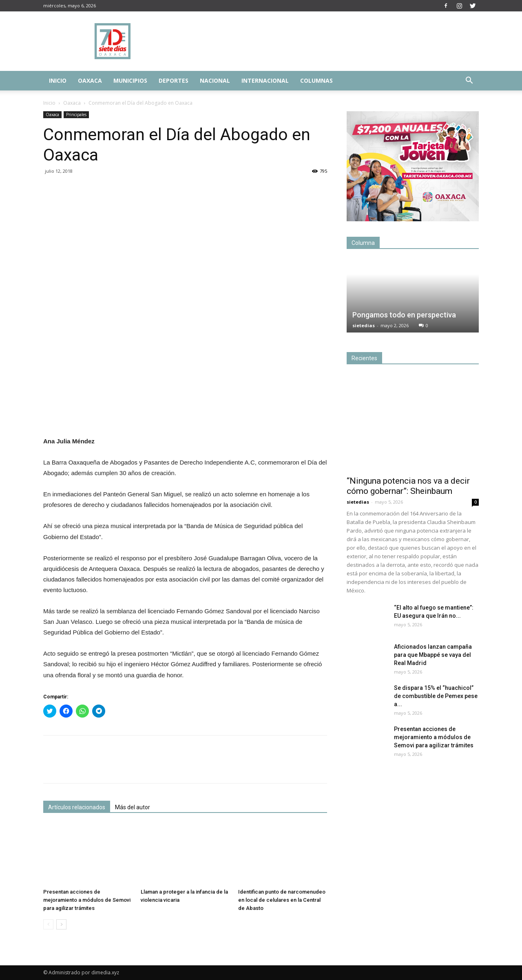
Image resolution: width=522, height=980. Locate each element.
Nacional (215, 80)
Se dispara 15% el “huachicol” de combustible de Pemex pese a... (436, 696)
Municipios (130, 80)
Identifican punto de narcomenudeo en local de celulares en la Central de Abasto (282, 900)
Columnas (316, 80)
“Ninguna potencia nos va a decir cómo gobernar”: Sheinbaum (408, 486)
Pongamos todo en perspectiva (404, 315)
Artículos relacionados (77, 807)
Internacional (265, 80)
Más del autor (133, 807)
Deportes (174, 80)
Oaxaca (90, 80)
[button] (469, 81)
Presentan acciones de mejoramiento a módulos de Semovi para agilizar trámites (87, 900)
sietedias (364, 325)
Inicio (58, 80)
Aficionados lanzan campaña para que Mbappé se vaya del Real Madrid (433, 655)
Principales (76, 115)
